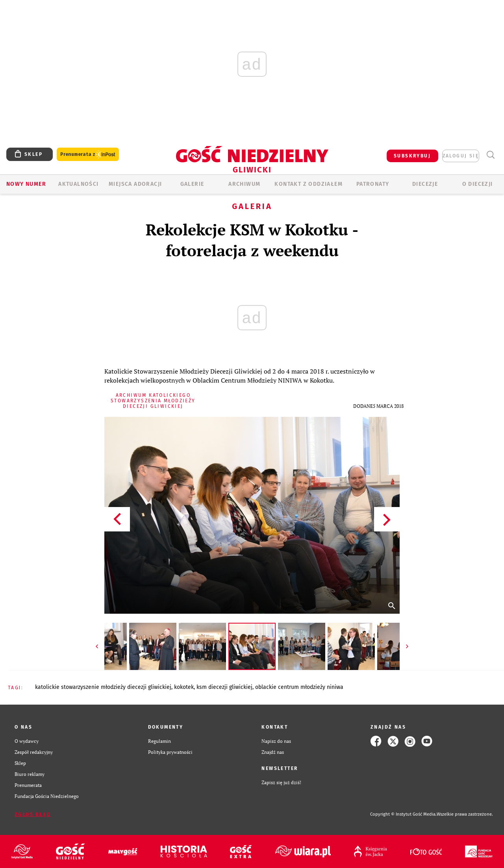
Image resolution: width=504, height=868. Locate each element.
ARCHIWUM (244, 184)
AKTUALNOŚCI (78, 184)
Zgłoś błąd (33, 814)
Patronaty (373, 184)
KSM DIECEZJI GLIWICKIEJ (224, 687)
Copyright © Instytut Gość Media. (403, 814)
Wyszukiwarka (490, 155)
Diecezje (425, 184)
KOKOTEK (184, 687)
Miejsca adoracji (135, 184)
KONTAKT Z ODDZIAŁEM (309, 184)
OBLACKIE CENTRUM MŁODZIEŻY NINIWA (299, 687)
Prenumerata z (88, 155)
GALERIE (192, 184)
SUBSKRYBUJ (412, 156)
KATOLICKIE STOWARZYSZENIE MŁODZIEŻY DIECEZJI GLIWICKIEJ (103, 687)
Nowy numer (26, 184)
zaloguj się (461, 156)
